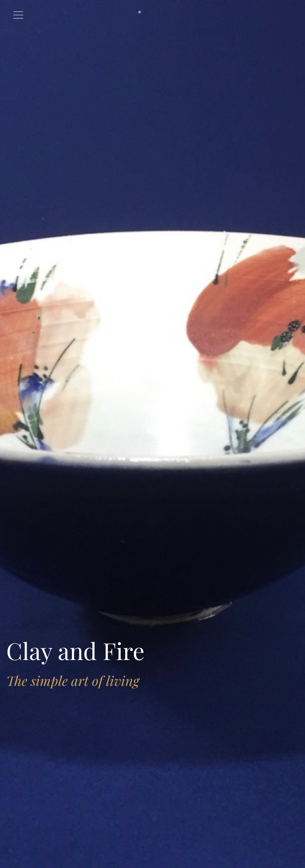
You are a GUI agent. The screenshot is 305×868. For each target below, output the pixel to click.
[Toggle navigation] (18, 15)
